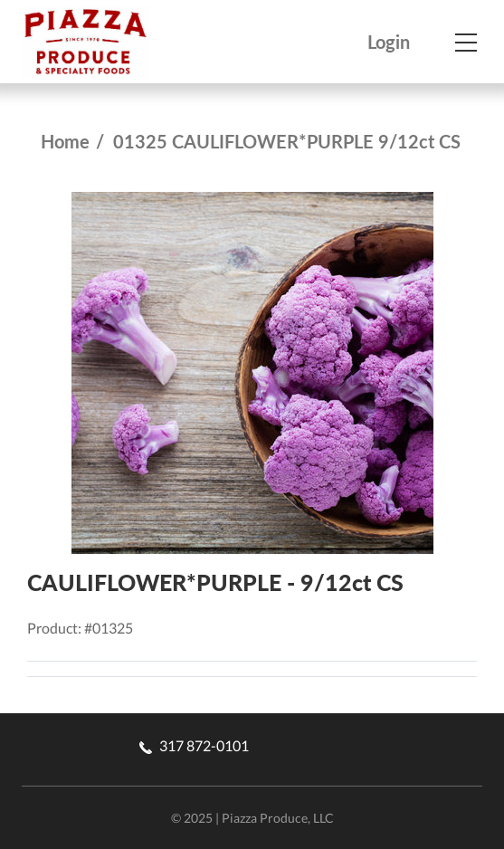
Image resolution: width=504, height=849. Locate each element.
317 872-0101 (194, 745)
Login (389, 42)
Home (65, 141)
